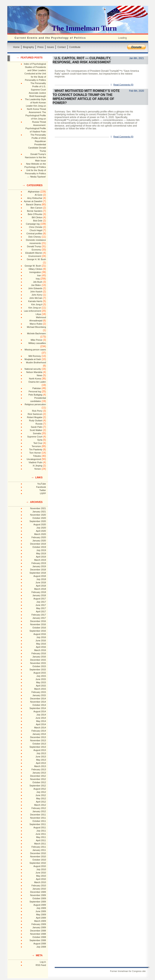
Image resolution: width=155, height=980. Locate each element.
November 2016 (38, 624)
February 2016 (39, 653)
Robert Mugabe (35, 417)
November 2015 (38, 663)
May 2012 (41, 798)
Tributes (37, 456)
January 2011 (39, 850)
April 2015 (41, 686)
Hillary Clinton (36, 269)
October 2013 (39, 744)
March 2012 (40, 805)
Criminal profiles (34, 234)
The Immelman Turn (84, 28)
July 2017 (41, 602)
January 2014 (39, 734)
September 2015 (38, 670)
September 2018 (38, 573)
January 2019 (39, 566)
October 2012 (39, 782)
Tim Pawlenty (36, 450)
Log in (43, 962)
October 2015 (39, 666)
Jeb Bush (38, 282)
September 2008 (38, 940)
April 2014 (41, 724)
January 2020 (39, 541)
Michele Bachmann (37, 333)
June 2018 (41, 582)
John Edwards (35, 288)
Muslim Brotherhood (36, 362)
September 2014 (38, 708)
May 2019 (41, 553)
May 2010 (41, 876)
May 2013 (41, 760)
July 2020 (41, 528)
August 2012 (40, 789)
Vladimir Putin (36, 462)
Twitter (43, 490)
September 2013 (38, 747)
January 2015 (39, 695)
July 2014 (41, 715)
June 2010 (41, 873)
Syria (40, 440)
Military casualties (37, 343)
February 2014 (39, 731)
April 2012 (41, 802)
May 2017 (41, 608)
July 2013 (41, 753)
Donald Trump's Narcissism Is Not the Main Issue (36, 157)
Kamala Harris (35, 301)
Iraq (38, 279)
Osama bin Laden (37, 382)
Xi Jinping (38, 466)
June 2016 (41, 641)
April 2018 (41, 586)
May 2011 (41, 837)
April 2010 (41, 879)
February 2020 (39, 537)
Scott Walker (36, 430)
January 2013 (39, 773)
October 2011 (39, 821)
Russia (39, 424)
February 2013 (39, 769)
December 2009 (38, 892)
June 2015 (41, 679)
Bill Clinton (37, 217)
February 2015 (39, 692)
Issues (51, 47)
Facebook (41, 487)
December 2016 (38, 621)
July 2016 (41, 637)
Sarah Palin (37, 427)
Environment (35, 256)
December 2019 (38, 544)
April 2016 (41, 647)
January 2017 (39, 618)
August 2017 (40, 599)
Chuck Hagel (36, 230)
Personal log (35, 391)
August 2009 (40, 905)
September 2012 (38, 786)
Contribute (75, 47)
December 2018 (38, 570)
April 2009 (41, 918)
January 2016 (39, 657)
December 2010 (38, 853)
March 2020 (40, 534)
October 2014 (39, 705)
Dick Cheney (35, 237)
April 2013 (41, 763)
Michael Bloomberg (36, 327)
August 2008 (40, 944)
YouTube (41, 484)
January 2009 (39, 927)
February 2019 (39, 563)
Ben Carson (36, 208)
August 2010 (40, 866)
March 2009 (40, 921)
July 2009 (41, 908)
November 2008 (38, 934)
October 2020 (39, 518)
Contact (61, 47)
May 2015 (41, 682)
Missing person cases (35, 350)
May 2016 (41, 644)
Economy (36, 250)
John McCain (36, 298)
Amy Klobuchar (35, 198)
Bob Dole (38, 221)
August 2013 (40, 750)
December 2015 (38, 660)
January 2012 (39, 811)
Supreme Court (35, 437)
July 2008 (41, 947)
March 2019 (40, 560)
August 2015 (40, 673)
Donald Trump (34, 246)
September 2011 (38, 824)
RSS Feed (41, 965)
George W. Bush (33, 266)
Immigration (35, 272)
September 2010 (38, 863)
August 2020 (40, 524)
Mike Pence (36, 340)
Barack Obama (33, 205)
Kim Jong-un (35, 308)
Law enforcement (32, 311)
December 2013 (38, 737)
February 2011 (39, 847)
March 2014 (40, 728)
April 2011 (41, 840)
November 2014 (38, 702)
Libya (38, 314)
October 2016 (39, 628)
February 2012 (39, 808)
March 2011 (40, 844)
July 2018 (41, 579)
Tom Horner (35, 453)
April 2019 (41, 557)
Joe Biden (36, 285)
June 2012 (41, 795)
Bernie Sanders (35, 211)
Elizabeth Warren (34, 253)
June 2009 (41, 911)
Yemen (38, 469)
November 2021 (38, 508)
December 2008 (38, 931)
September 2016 (38, 631)
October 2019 (39, 547)
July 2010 (41, 869)
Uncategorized (34, 459)
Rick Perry (37, 411)
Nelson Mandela (34, 372)
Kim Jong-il (37, 304)
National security (33, 369)
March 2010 (40, 882)
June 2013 (41, 757)
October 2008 (39, 937)
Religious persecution (35, 404)
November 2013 (38, 740)
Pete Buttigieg (35, 395)
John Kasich (36, 292)
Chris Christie (36, 227)
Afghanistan (34, 192)
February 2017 (39, 615)
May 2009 (41, 915)
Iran (39, 275)
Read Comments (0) (123, 85)
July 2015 (41, 676)
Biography (28, 47)
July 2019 (41, 550)
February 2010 (39, 886)
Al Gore (38, 195)
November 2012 (38, 779)
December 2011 (38, 815)
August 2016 (40, 634)
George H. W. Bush (36, 259)
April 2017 (41, 611)
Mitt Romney (35, 356)
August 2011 (40, 827)
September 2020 (38, 521)
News (40, 375)
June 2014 (41, 718)
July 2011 (41, 831)
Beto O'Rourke (35, 214)
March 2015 (40, 689)
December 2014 (38, 699)
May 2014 (41, 721)
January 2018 (39, 595)
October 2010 (39, 860)
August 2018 (40, 576)
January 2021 (39, 512)
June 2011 (41, 834)
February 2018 (39, 592)
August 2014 (40, 711)
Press (40, 47)
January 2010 (39, 889)
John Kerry (37, 295)
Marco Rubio (36, 324)
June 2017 (41, 605)
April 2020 (41, 531)
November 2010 (38, 856)
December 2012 (38, 776)
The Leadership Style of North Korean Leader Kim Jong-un (36, 103)
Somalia (37, 433)
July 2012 (41, 792)
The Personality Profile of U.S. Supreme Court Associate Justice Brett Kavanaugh (37, 90)
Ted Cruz (38, 443)
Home (16, 47)
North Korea (35, 379)
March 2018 (40, 589)
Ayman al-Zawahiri (33, 201)
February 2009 (39, 924)
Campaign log (33, 224)
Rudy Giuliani (36, 420)
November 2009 (38, 895)
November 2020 (38, 515)
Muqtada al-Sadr (33, 359)
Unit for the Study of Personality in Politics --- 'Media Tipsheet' (36, 173)
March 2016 (40, 650)
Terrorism (36, 446)
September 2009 (38, 902)
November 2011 (38, 818)
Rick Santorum (35, 414)
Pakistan (37, 388)
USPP (43, 493)
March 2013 (40, 766)
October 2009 (39, 898)
